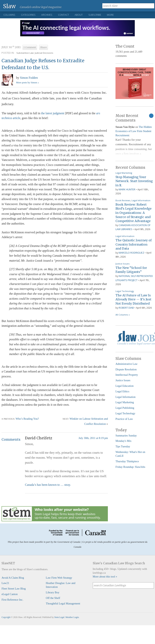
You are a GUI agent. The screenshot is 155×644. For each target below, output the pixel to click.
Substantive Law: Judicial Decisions (35, 53)
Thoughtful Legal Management (63, 603)
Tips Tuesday (123, 446)
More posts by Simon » (27, 83)
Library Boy (53, 592)
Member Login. (72, 617)
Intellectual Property (127, 375)
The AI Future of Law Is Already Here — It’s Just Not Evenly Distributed (133, 299)
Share (44, 47)
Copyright (6, 617)
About (79, 15)
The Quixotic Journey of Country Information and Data (134, 244)
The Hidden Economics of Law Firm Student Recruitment (134, 131)
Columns (9, 15)
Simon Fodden (29, 78)
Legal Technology (125, 291)
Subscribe (95, 15)
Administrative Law (127, 364)
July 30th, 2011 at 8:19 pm (93, 438)
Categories (28, 15)
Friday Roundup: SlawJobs (130, 467)
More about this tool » (105, 577)
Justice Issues (123, 264)
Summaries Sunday (126, 436)
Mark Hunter (127, 189)
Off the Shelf (53, 598)
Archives (47, 15)
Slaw (9, 6)
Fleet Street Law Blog (14, 589)
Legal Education (125, 386)
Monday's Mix (124, 441)
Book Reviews (123, 200)
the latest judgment (53, 113)
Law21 (5, 583)
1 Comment (30, 47)
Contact (63, 15)
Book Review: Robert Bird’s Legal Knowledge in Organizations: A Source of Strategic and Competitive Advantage (134, 213)
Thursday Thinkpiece (127, 461)
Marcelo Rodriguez (131, 253)
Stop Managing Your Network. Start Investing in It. (134, 181)
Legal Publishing (125, 408)
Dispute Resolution (126, 369)
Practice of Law (124, 419)
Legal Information (141, 200)
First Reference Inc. (12, 600)
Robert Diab (126, 308)
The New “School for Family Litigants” (131, 270)
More (110, 15)
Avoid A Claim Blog (13, 578)
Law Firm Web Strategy (59, 578)
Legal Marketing (124, 173)
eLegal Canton (10, 594)
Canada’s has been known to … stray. (48, 485)
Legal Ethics (122, 391)
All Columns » (123, 315)
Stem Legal (59, 617)
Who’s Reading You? (27, 419)
